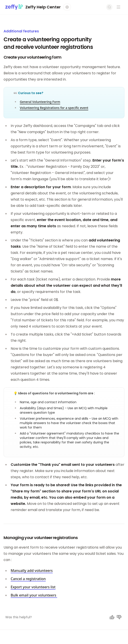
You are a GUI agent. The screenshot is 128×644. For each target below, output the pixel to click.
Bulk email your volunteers (34, 595)
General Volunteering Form (40, 102)
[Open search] (109, 7)
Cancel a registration (28, 579)
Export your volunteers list (33, 587)
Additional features (21, 31)
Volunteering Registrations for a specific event (54, 108)
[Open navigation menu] (118, 7)
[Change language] (67, 7)
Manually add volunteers (32, 571)
